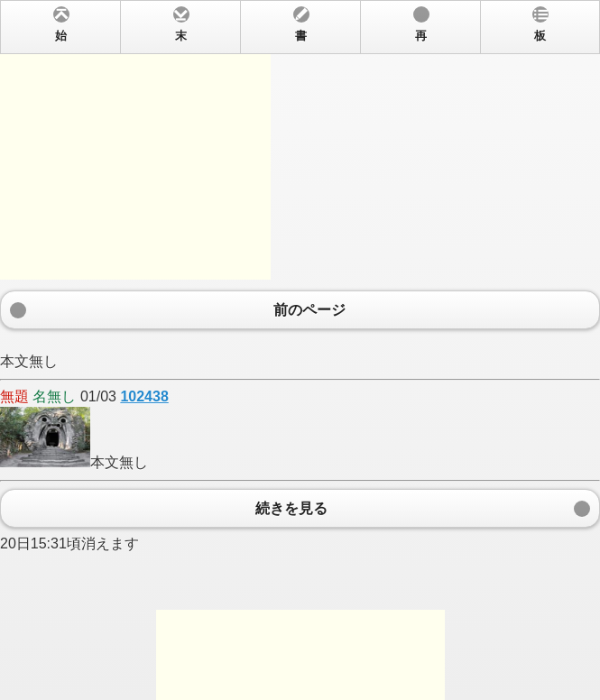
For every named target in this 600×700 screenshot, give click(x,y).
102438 (144, 396)
